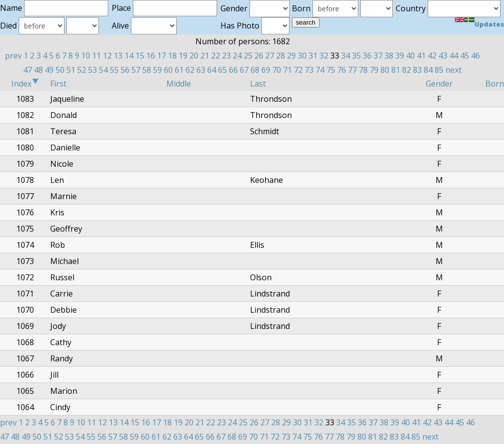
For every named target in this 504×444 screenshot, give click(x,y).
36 (367, 56)
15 (140, 56)
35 (356, 56)
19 (183, 56)
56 (125, 70)
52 (82, 70)
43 (443, 56)
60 (168, 70)
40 (410, 56)
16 (151, 56)
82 (407, 70)
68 (255, 70)
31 (313, 56)
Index (25, 84)
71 (287, 70)
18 (172, 56)
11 (96, 56)
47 (28, 70)
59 (157, 70)
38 (389, 56)
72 (298, 70)
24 (237, 56)
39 (400, 56)
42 (432, 56)
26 (259, 56)
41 (421, 56)
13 (118, 56)
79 (374, 70)
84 (428, 70)
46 (475, 56)
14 (129, 56)
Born (495, 84)
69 (266, 70)
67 (244, 70)
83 (417, 70)
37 (378, 56)
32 (324, 56)
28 (281, 56)
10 (86, 56)
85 (439, 70)
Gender (439, 84)
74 (320, 70)
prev (13, 56)
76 (342, 70)
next (454, 70)
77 (352, 70)
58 (147, 70)
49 (49, 70)
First (58, 84)
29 (291, 56)
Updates (489, 24)
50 (60, 70)
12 (107, 56)
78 (363, 70)
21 (205, 56)
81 (396, 70)
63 (201, 70)
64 (212, 70)
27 (270, 56)
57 (136, 70)
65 (222, 70)
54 (103, 70)
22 (216, 56)
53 (93, 70)
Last (258, 84)
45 (465, 56)
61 (179, 70)
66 (233, 70)
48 (38, 70)
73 (309, 70)
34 (346, 56)
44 (454, 56)
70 (277, 70)
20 (194, 56)
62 (190, 70)
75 (331, 70)
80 (385, 70)
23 (226, 56)
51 (71, 70)
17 (161, 56)
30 (302, 56)
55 (114, 70)
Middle (179, 84)
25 (248, 56)
